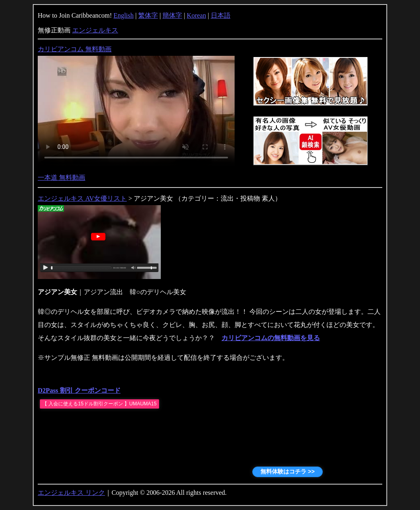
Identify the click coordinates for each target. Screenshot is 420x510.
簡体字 (172, 15)
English (124, 15)
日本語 (221, 15)
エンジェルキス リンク (71, 493)
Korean (196, 15)
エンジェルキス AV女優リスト (82, 198)
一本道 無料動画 (62, 177)
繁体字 (148, 15)
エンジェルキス (95, 30)
